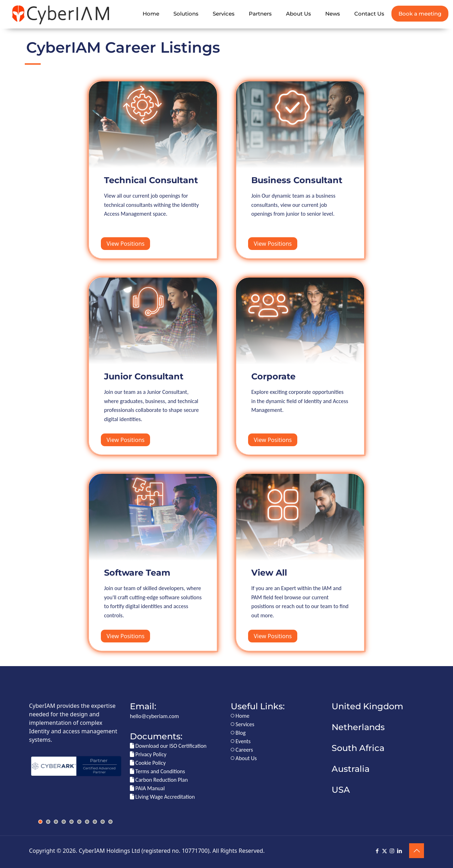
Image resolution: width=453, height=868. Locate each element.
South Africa (358, 748)
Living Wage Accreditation (162, 797)
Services (243, 724)
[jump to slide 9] (103, 822)
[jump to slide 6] (79, 822)
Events (241, 741)
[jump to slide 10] (110, 822)
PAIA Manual (147, 788)
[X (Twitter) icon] (385, 851)
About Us (244, 758)
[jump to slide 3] (56, 822)
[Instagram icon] (392, 851)
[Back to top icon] (417, 851)
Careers (242, 750)
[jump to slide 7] (87, 822)
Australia (351, 769)
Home (240, 716)
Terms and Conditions (157, 771)
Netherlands (358, 727)
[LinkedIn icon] (399, 851)
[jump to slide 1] (40, 822)
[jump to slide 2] (48, 822)
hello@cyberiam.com (154, 716)
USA (341, 790)
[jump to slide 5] (71, 822)
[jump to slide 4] (64, 822)
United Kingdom (367, 706)
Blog (238, 733)
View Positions (125, 244)
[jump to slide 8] (95, 822)
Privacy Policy (148, 754)
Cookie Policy (148, 763)
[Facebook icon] (377, 851)
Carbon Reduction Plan (159, 780)
